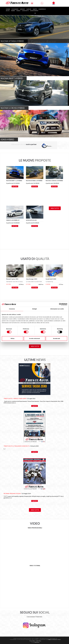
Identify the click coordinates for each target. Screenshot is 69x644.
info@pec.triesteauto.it (52, 639)
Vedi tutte (55, 208)
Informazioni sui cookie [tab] (57, 309)
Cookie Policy (38, 641)
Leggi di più (35, 406)
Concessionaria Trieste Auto (34, 617)
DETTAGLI (15, 186)
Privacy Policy (32, 641)
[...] (15, 403)
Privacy (59, 639)
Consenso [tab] (12, 309)
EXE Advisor (37, 642)
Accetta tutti (56, 338)
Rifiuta (13, 338)
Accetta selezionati (34, 338)
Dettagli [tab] (34, 309)
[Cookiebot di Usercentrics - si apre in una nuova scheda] (60, 304)
